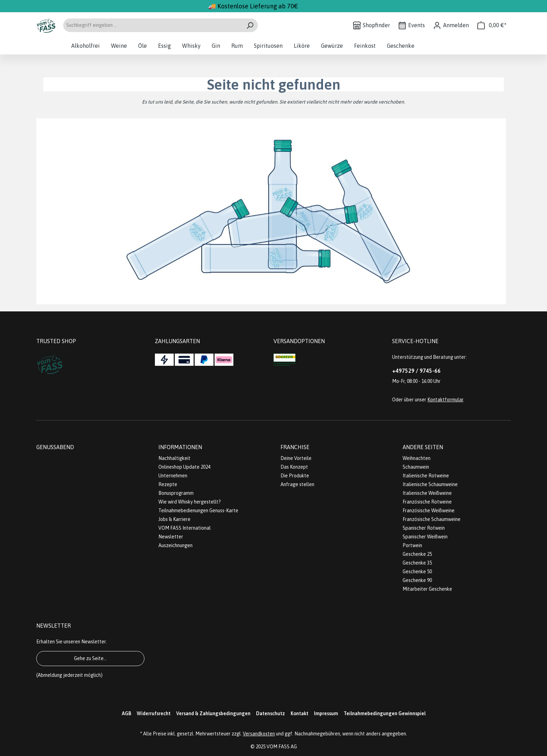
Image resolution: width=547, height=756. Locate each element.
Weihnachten (417, 458)
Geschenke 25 (417, 554)
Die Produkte (295, 476)
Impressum (326, 713)
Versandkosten (259, 734)
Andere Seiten (423, 447)
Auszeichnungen (175, 545)
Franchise (295, 447)
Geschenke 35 (417, 563)
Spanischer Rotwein (424, 528)
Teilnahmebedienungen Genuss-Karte (198, 511)
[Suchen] (250, 25)
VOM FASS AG (282, 747)
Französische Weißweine (429, 511)
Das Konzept (294, 467)
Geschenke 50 (417, 572)
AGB (126, 713)
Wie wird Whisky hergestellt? (190, 502)
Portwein (412, 545)
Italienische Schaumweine (430, 484)
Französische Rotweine (427, 502)
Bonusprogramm (176, 493)
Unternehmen (173, 476)
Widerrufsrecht (154, 713)
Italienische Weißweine (427, 493)
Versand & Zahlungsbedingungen (213, 713)
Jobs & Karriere (174, 519)
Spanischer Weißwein (425, 537)
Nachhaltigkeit (174, 458)
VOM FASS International (185, 528)
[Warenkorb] (492, 25)
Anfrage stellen (297, 484)
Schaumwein (416, 467)
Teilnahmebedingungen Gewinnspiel (385, 713)
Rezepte (168, 484)
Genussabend (55, 447)
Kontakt (299, 713)
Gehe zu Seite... (90, 658)
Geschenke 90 (417, 580)
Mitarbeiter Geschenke (427, 589)
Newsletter (171, 537)
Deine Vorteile (296, 458)
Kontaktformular (445, 400)
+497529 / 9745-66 (416, 371)
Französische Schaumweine (432, 519)
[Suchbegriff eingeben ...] (152, 25)
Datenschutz (271, 713)
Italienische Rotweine (426, 476)
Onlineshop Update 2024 (184, 467)
